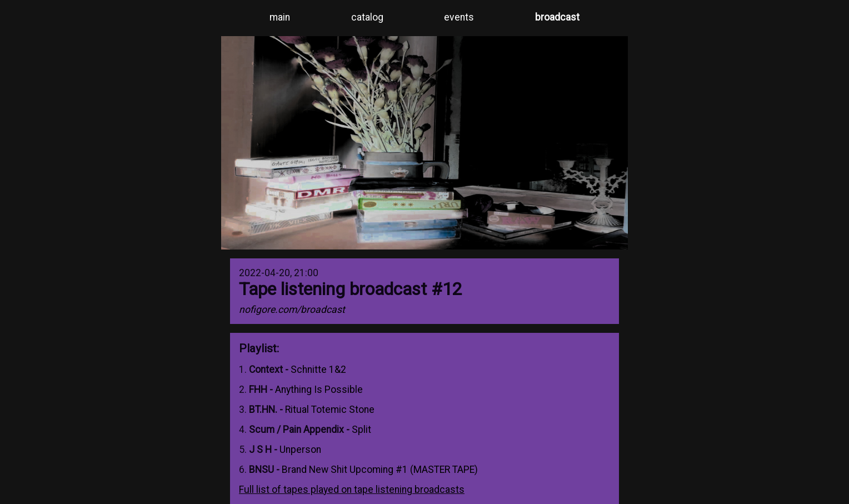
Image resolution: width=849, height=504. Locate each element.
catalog (367, 17)
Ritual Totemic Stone (330, 410)
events (459, 17)
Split (361, 430)
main (280, 17)
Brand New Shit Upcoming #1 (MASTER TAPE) (380, 470)
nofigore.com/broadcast (292, 310)
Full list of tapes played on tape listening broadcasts (352, 490)
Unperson (300, 450)
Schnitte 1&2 (318, 370)
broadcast (557, 17)
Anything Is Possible (319, 390)
